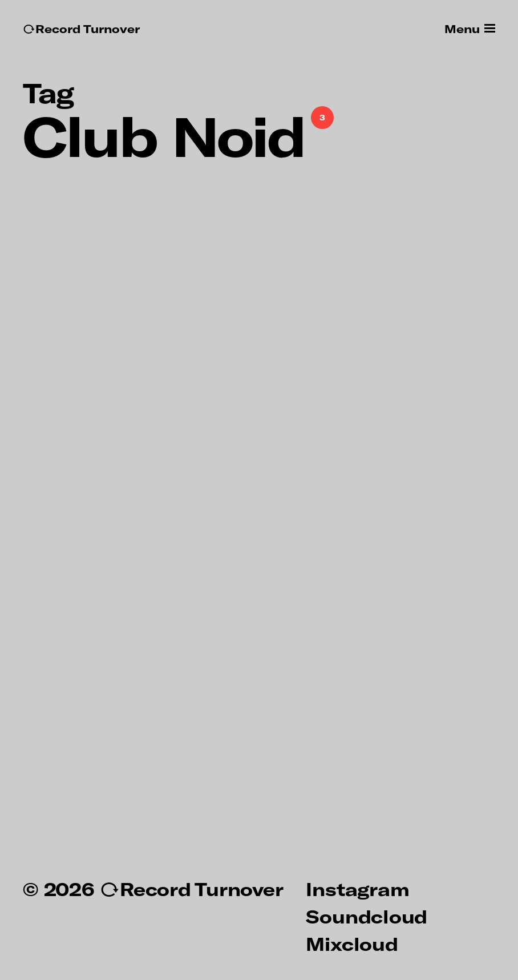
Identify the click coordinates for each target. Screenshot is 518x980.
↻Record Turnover (81, 29)
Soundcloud (367, 916)
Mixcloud (352, 943)
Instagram (357, 889)
